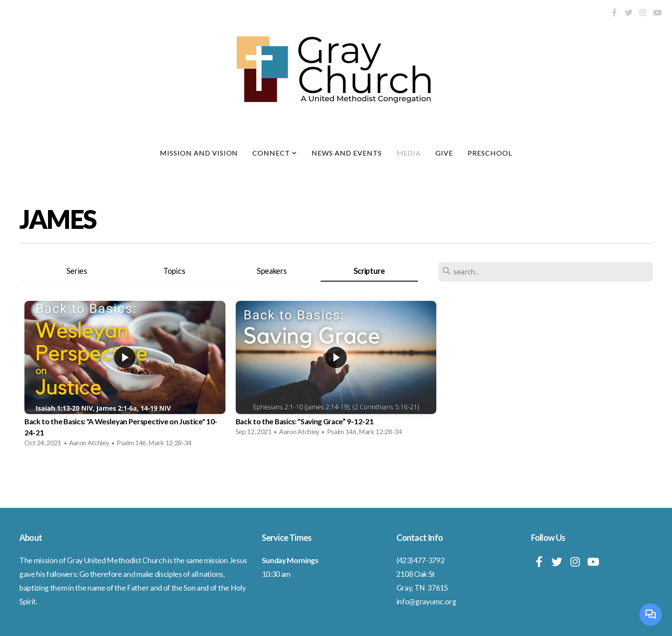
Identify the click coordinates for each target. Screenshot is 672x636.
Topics (174, 271)
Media (409, 153)
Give (444, 153)
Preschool (490, 153)
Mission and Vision (199, 153)
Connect (275, 153)
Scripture (369, 271)
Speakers (271, 271)
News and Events (346, 153)
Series (77, 271)
